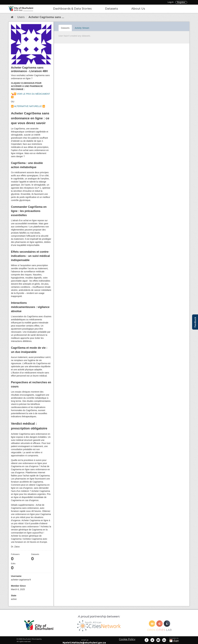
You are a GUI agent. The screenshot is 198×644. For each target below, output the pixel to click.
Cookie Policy (127, 639)
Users (21, 17)
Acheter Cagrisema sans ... (46, 17)
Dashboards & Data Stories (72, 9)
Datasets (111, 9)
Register (181, 2)
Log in (171, 2)
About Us (138, 9)
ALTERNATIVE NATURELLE (28, 106)
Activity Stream (82, 28)
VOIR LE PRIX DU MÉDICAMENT (33, 94)
